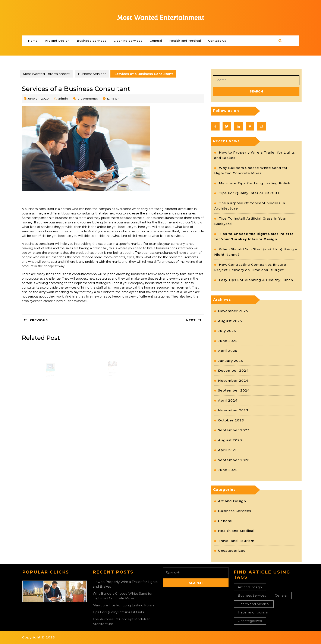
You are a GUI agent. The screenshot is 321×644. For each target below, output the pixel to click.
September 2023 (234, 430)
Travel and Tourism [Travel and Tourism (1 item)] (253, 612)
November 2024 (233, 381)
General (156, 41)
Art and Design (57, 41)
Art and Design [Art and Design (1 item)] (250, 587)
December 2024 (233, 370)
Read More (49, 381)
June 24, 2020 (38, 98)
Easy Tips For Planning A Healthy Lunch (256, 280)
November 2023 (233, 410)
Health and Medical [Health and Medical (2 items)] (254, 604)
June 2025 (228, 341)
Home (33, 41)
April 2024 (228, 400)
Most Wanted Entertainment (160, 18)
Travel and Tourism (236, 541)
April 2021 (227, 450)
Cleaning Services (128, 41)
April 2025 (228, 351)
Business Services (92, 41)
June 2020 (228, 470)
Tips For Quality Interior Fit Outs (249, 193)
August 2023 (230, 440)
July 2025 (227, 331)
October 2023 (231, 420)
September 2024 (234, 390)
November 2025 (233, 311)
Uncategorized (232, 551)
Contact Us (217, 41)
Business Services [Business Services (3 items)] (252, 595)
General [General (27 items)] (281, 595)
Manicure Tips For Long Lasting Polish (255, 183)
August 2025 (230, 321)
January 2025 (231, 361)
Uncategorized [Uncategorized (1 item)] (250, 621)
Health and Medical (185, 41)
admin (63, 98)
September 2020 (234, 460)
